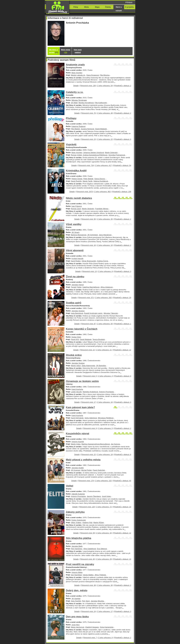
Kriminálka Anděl (76, 171)
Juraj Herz (76, 625)
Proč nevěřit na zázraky (80, 564)
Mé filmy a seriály (54, 51)
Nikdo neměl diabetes (79, 198)
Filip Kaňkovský (101, 103)
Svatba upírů (74, 303)
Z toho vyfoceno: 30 (105, 585)
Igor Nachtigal (76, 575)
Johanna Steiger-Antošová (94, 153)
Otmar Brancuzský (89, 261)
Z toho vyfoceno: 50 (105, 324)
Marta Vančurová (77, 627)
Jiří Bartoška (101, 366)
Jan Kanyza (115, 444)
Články (108, 7)
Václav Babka (88, 575)
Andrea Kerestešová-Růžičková (95, 155)
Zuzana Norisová (88, 129)
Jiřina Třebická (100, 575)
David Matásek (101, 129)
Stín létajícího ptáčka (79, 538)
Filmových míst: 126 (87, 507)
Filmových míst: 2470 (84, 192)
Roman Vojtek (76, 155)
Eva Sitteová (102, 549)
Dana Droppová (93, 75)
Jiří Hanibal (76, 599)
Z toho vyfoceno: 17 (105, 611)
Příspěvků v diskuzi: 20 (122, 298)
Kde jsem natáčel (78, 51)
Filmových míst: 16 (88, 245)
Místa (86, 7)
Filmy (76, 7)
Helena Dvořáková (101, 181)
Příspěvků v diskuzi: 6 (123, 454)
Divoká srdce (74, 355)
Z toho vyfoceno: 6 (105, 638)
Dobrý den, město (77, 590)
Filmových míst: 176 (86, 481)
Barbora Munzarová (79, 235)
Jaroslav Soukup (78, 311)
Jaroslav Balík (77, 546)
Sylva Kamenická (107, 627)
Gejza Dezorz (100, 179)
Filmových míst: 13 (89, 271)
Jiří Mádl (74, 103)
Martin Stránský (88, 209)
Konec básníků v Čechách (82, 329)
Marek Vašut (76, 366)
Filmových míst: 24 (88, 611)
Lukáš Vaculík (76, 392)
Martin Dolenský (111, 153)
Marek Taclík (88, 181)
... (115, 82)
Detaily (76, 86)
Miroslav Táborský (111, 313)
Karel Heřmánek (77, 418)
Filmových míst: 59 (87, 533)
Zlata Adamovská (88, 366)
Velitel (70, 486)
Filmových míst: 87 (88, 324)
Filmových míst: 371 (86, 298)
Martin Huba (76, 444)
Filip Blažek (75, 129)
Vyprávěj (71, 144)
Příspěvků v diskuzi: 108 (122, 192)
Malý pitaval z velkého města (83, 460)
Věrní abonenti (75, 250)
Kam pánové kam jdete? (80, 407)
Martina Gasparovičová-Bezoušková (96, 444)
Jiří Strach (75, 232)
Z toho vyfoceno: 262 (103, 298)
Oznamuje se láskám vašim (82, 381)
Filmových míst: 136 (88, 86)
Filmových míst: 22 (87, 350)
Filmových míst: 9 (90, 428)
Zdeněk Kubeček (78, 494)
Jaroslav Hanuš (78, 285)
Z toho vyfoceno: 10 (105, 245)
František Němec (102, 209)
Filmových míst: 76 (88, 113)
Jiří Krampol (76, 470)
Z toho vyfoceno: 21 (104, 350)
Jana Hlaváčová (105, 235)
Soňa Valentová (91, 418)
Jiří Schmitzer (93, 235)
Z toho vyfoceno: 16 (105, 402)
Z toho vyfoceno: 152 (103, 481)
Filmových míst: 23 (88, 139)
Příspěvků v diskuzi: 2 (123, 86)
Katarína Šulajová (78, 126)
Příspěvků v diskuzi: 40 (122, 481)
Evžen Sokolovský (79, 520)
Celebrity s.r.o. (75, 92)
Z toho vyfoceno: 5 (105, 428)
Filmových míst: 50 (88, 219)
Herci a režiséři (119, 9)
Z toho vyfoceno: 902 (102, 192)
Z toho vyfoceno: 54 (105, 86)
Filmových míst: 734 (86, 165)
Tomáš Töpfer (76, 287)
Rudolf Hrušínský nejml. (93, 313)
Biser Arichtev (77, 73)
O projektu (129, 7)
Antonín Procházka (106, 392)
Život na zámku (75, 277)
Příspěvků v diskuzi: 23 (122, 507)
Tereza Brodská (99, 339)
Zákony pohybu (75, 512)
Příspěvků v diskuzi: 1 (123, 324)
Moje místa (66, 51)
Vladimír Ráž (87, 523)
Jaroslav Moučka (97, 601)
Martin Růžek (99, 523)
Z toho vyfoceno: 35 (105, 219)
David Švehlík (76, 181)
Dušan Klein (76, 337)
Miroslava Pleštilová (106, 418)
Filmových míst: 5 (90, 376)
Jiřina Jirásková (106, 287)
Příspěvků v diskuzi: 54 (122, 165)
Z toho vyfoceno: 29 (104, 559)
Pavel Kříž (75, 339)
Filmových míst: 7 (90, 638)
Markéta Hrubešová (90, 392)
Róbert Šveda (77, 179)
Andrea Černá (102, 261)
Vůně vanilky (74, 224)
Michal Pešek (87, 470)
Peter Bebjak (88, 179)
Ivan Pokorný (77, 206)
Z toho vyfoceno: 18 (105, 454)
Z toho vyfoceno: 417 (103, 165)
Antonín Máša (77, 572)
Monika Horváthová (86, 103)
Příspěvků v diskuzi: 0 (123, 139)
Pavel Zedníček (99, 470)
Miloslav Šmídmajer (79, 100)
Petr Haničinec (77, 549)
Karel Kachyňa (77, 389)
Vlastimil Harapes (92, 627)
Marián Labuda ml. (78, 75)
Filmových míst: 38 (88, 585)
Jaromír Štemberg (94, 496)
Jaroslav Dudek (78, 468)
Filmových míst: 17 (88, 402)
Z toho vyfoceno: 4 (105, 376)
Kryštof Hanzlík (77, 259)
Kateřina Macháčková (91, 287)
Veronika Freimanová (117, 155)
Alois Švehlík (76, 601)
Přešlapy (71, 118)
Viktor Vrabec (76, 523)
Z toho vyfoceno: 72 (104, 507)
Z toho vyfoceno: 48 (105, 113)
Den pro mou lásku (77, 617)
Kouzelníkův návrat (78, 433)
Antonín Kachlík (78, 442)
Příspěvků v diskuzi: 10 (122, 559)
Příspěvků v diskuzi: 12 (122, 350)
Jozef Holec (106, 496)
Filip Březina (105, 75)
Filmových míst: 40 (87, 559)
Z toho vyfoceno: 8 (105, 271)
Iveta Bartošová (77, 313)
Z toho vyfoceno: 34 (104, 533)
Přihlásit (129, 2)
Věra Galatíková (90, 549)
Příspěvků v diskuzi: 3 (123, 271)
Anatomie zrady (75, 65)
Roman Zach (76, 209)
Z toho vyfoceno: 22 (105, 139)
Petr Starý (86, 601)
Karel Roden (76, 261)
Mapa (97, 7)
